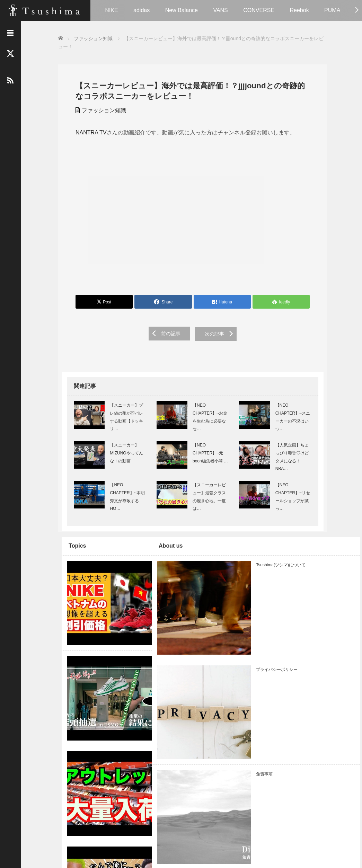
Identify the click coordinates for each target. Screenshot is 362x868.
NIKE (111, 10)
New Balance (182, 10)
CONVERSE (259, 10)
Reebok (299, 10)
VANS (220, 10)
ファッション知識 (100, 110)
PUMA (332, 10)
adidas (142, 10)
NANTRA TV (88, 132)
